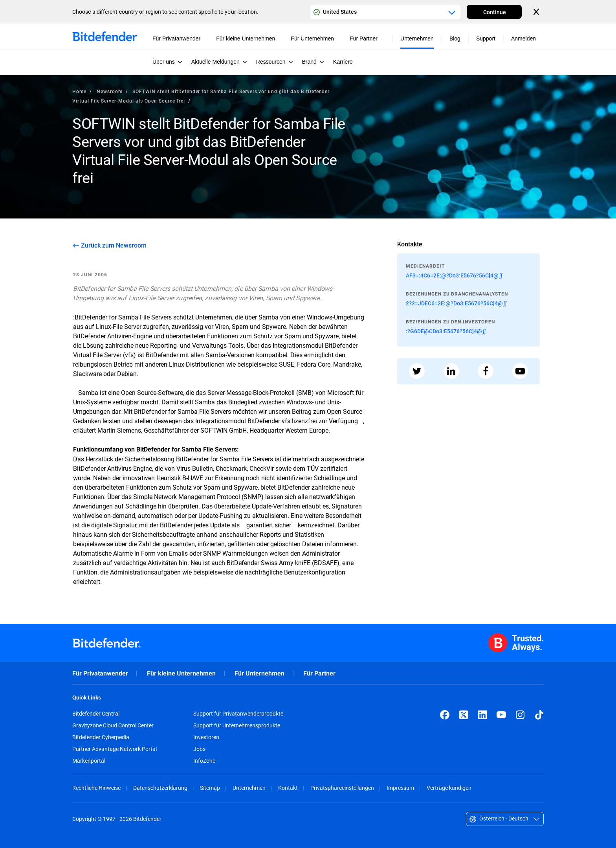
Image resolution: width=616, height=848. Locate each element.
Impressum (400, 788)
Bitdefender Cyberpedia (101, 737)
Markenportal (89, 761)
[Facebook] (445, 715)
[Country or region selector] (385, 12)
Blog (455, 39)
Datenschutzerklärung (160, 788)
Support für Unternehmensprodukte (237, 725)
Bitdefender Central (96, 714)
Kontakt (288, 788)
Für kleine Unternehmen (181, 673)
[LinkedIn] (482, 715)
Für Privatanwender (100, 673)
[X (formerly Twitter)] (464, 715)
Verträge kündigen (449, 788)
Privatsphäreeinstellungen (342, 788)
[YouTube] (501, 715)
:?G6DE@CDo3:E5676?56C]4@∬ (446, 331)
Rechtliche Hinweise (96, 788)
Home (79, 91)
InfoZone (204, 761)
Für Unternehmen (259, 673)
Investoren (206, 737)
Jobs (199, 749)
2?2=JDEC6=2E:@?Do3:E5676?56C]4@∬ (456, 303)
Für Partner (319, 673)
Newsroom (110, 91)
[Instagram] (520, 715)
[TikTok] (539, 715)
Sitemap (210, 788)
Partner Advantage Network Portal (115, 749)
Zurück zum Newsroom (114, 245)
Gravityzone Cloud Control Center (113, 725)
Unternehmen (249, 788)
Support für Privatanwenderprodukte (238, 714)
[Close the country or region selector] (537, 12)
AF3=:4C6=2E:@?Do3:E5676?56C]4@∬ (454, 275)
